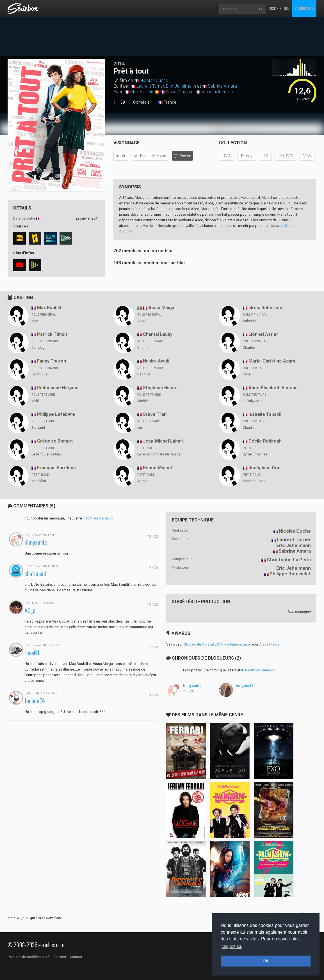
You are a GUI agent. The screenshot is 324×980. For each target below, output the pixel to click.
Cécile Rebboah (265, 441)
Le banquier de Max (46, 454)
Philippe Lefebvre (56, 414)
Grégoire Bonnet (55, 441)
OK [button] (266, 961)
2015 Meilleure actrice (217, 644)
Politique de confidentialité (28, 957)
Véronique (39, 374)
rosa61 (32, 653)
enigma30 (245, 686)
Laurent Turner (150, 86)
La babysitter (253, 401)
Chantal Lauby (158, 334)
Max (35, 321)
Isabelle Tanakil (265, 414)
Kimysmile (36, 542)
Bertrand (38, 428)
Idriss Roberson (217, 92)
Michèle (143, 401)
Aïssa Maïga (178, 92)
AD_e (30, 610)
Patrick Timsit (52, 334)
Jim (140, 428)
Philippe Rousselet (290, 574)
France (167, 102)
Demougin (39, 348)
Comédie (141, 102)
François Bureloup (56, 468)
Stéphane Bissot (160, 388)
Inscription (279, 8)
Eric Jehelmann (181, 86)
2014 (119, 64)
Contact (76, 957)
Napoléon (39, 481)
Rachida (144, 374)
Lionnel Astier (263, 334)
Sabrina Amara (222, 86)
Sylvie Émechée (255, 454)
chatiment (36, 574)
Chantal (143, 348)
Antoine (143, 481)
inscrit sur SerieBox (98, 518)
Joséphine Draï (264, 468)
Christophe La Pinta (289, 560)
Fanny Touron (52, 361)
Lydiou (24, 918)
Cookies (60, 957)
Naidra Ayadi (156, 361)
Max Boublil (142, 92)
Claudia (249, 428)
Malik (36, 401)
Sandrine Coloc (255, 481)
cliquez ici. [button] (232, 946)
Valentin (249, 321)
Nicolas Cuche (154, 80)
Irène (247, 374)
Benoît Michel (157, 468)
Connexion (304, 8)
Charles (249, 348)
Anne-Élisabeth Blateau (273, 388)
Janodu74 (35, 701)
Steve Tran (155, 414)
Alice (141, 321)
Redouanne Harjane (58, 388)
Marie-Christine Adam (272, 361)
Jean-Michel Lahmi (163, 441)
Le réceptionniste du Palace (159, 454)
